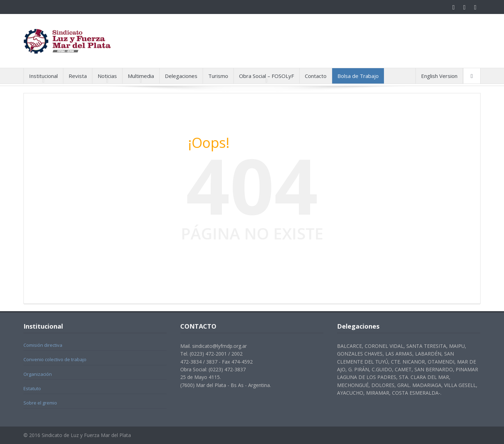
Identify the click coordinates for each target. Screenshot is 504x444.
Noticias (107, 76)
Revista (78, 76)
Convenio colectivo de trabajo (55, 359)
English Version (439, 76)
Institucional (43, 76)
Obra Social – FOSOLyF (267, 76)
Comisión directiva (43, 345)
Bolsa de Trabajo (358, 76)
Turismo (218, 76)
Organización (38, 374)
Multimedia (141, 76)
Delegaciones (181, 76)
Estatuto (32, 388)
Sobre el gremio (40, 403)
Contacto (316, 76)
